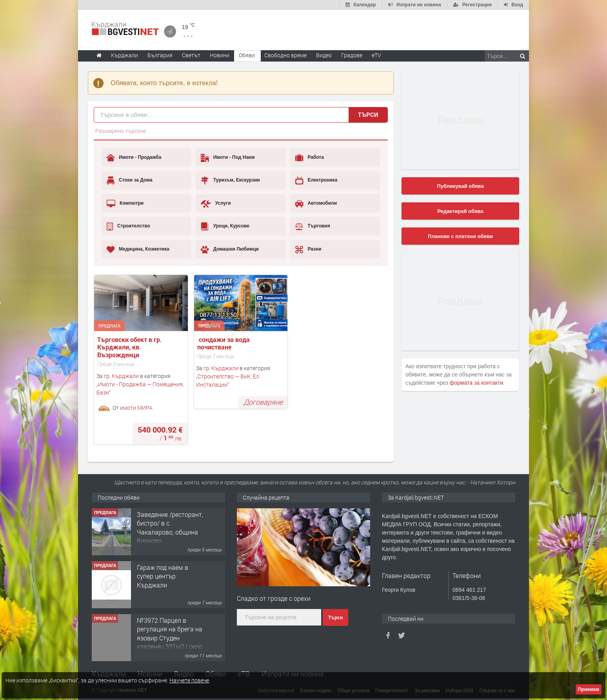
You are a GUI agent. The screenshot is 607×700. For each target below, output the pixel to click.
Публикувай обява (460, 186)
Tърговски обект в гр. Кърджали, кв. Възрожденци (130, 347)
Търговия (313, 226)
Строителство (128, 226)
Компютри (125, 204)
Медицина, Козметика (138, 249)
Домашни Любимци (230, 249)
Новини (220, 55)
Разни (308, 249)
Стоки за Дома (130, 180)
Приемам (589, 689)
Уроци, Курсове (225, 226)
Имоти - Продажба (134, 158)
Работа (310, 158)
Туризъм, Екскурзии (230, 180)
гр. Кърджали (121, 376)
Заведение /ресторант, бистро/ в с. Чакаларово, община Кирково (170, 527)
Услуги (216, 204)
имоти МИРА (136, 407)
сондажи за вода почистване (224, 343)
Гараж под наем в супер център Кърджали (163, 576)
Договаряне (263, 402)
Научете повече (189, 680)
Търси (368, 115)
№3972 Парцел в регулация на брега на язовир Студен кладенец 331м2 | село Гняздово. (170, 638)
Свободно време (285, 55)
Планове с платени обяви (460, 236)
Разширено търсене (121, 131)
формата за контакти (477, 383)
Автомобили (316, 204)
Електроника (316, 180)
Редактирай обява (460, 211)
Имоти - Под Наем (228, 158)
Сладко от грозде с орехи (274, 598)
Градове (352, 55)
